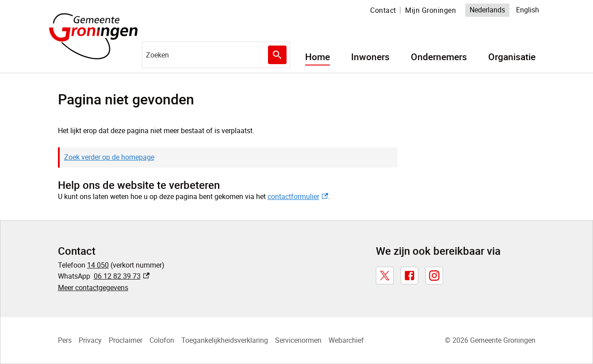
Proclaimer (126, 340)
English (528, 10)
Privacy (90, 340)
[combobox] (216, 55)
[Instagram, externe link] (434, 276)
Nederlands (487, 10)
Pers (65, 340)
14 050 (98, 265)
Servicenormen (298, 340)
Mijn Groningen (430, 10)
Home (318, 57)
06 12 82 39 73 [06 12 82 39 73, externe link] (122, 276)
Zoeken (277, 55)
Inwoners (370, 57)
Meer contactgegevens (93, 287)
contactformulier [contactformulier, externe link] (298, 196)
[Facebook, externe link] (409, 276)
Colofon (162, 340)
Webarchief (346, 340)
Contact (383, 10)
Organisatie (512, 57)
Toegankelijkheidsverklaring (225, 340)
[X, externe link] (385, 276)
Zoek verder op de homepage (109, 157)
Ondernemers (439, 57)
